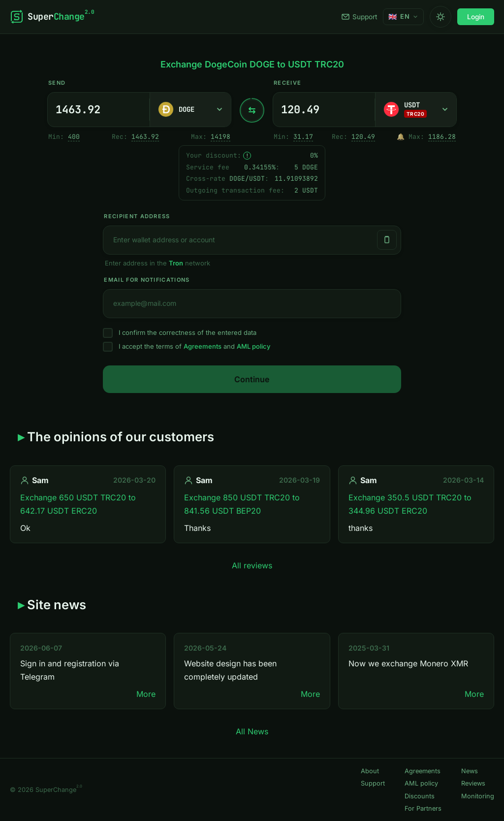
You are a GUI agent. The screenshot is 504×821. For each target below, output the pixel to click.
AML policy (253, 346)
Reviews (473, 783)
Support (359, 17)
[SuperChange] (52, 17)
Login (476, 17)
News (470, 771)
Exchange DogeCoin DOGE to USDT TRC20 (252, 64)
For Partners (423, 808)
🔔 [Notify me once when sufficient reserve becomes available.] (401, 137)
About (370, 771)
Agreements (203, 346)
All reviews (252, 565)
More (146, 694)
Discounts (420, 796)
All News (252, 731)
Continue (252, 379)
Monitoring (478, 796)
